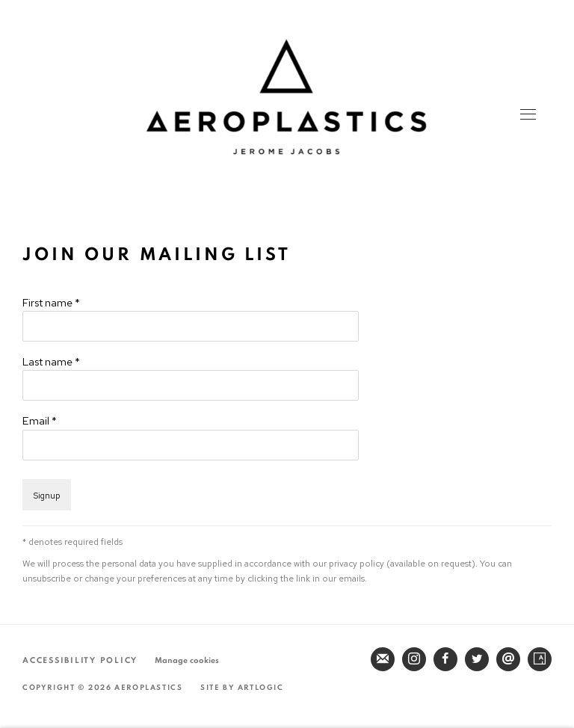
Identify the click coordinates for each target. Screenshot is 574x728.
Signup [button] (47, 496)
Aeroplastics (286, 97)
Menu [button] (527, 116)
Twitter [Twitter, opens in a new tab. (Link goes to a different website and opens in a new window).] (477, 659)
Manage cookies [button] (187, 660)
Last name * (51, 361)
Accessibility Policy (80, 660)
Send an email (508, 659)
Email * (40, 420)
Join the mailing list (383, 659)
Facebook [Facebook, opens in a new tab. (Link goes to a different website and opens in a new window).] (445, 659)
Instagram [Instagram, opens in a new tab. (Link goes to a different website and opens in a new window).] (414, 659)
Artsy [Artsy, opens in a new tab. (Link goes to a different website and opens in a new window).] (540, 659)
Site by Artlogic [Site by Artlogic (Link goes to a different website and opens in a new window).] (242, 688)
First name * (51, 302)
